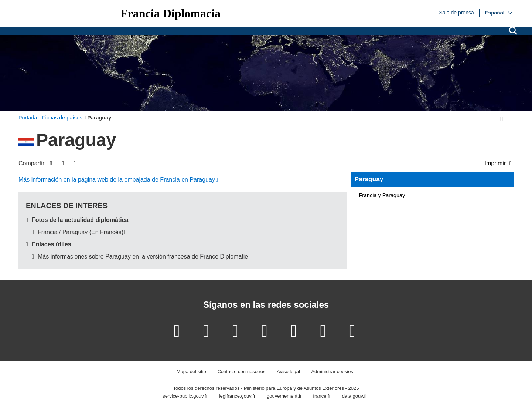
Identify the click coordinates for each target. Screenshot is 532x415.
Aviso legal (288, 372)
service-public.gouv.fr (185, 396)
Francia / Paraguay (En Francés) (81, 232)
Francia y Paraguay (382, 195)
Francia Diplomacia (170, 13)
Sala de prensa (457, 12)
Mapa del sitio (191, 372)
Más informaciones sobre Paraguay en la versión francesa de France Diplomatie (143, 257)
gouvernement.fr (284, 396)
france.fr (322, 396)
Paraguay (369, 179)
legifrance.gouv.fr (237, 396)
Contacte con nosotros (241, 372)
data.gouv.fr (355, 396)
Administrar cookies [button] (332, 372)
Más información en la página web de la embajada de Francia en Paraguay (117, 180)
